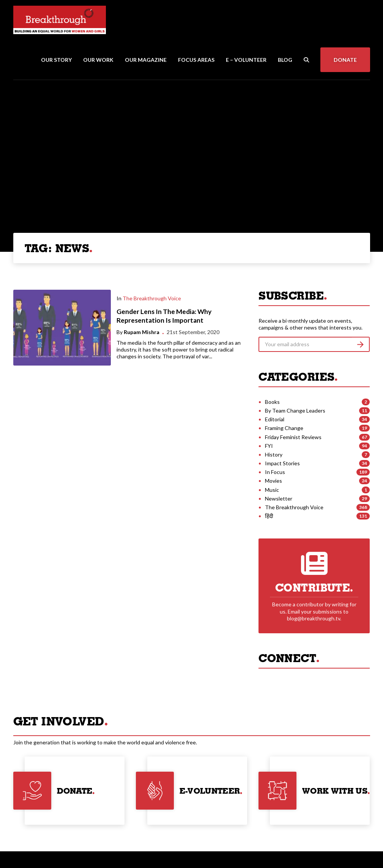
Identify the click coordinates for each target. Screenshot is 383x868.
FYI (269, 446)
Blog (285, 60)
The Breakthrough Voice (152, 298)
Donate (345, 60)
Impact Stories (282, 463)
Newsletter (279, 498)
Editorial (275, 419)
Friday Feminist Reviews (293, 437)
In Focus (275, 472)
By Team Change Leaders (295, 410)
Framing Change (284, 428)
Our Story (56, 60)
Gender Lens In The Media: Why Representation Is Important (164, 316)
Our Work (98, 60)
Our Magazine (146, 60)
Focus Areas (196, 60)
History (274, 454)
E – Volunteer (246, 60)
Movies (273, 481)
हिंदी (269, 516)
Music (272, 490)
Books (272, 402)
